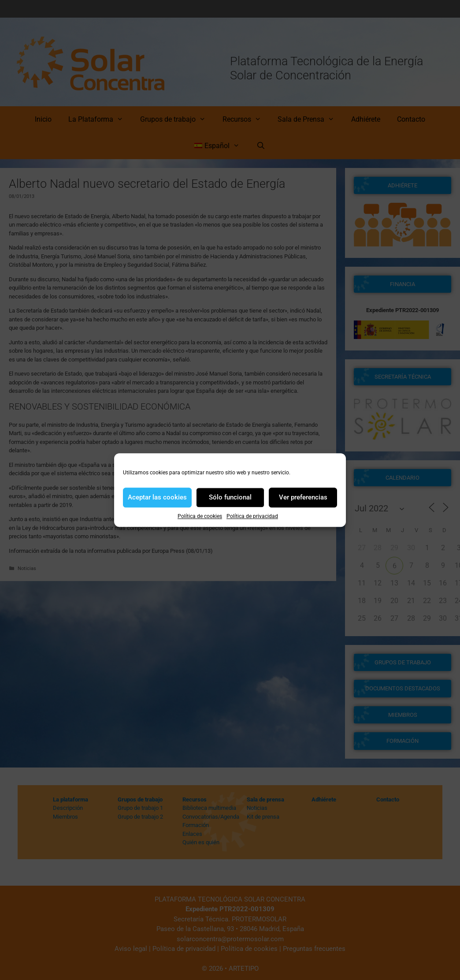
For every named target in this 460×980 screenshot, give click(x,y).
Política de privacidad (252, 516)
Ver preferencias (303, 497)
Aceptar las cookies (157, 497)
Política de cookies (200, 516)
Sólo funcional (230, 497)
